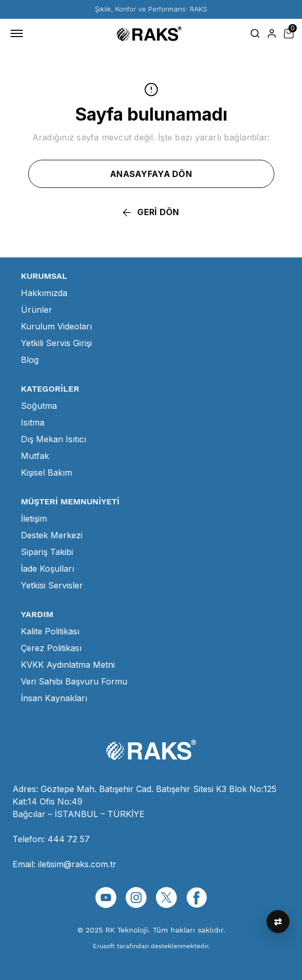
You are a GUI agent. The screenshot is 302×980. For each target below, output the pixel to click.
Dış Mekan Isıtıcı (53, 439)
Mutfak (35, 456)
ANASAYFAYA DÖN (151, 174)
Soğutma (39, 406)
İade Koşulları (47, 569)
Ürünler (37, 310)
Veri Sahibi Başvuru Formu (74, 681)
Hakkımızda (44, 293)
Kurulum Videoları (56, 326)
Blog (30, 360)
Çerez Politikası (51, 648)
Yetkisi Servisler (52, 585)
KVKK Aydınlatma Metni (68, 665)
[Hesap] (272, 33)
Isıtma (33, 422)
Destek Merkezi (52, 535)
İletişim (34, 518)
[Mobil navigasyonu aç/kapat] (19, 33)
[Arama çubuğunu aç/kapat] (255, 33)
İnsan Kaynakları (54, 698)
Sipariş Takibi (47, 552)
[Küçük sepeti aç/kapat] (288, 33)
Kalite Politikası (50, 631)
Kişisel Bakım (46, 473)
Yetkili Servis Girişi (56, 343)
